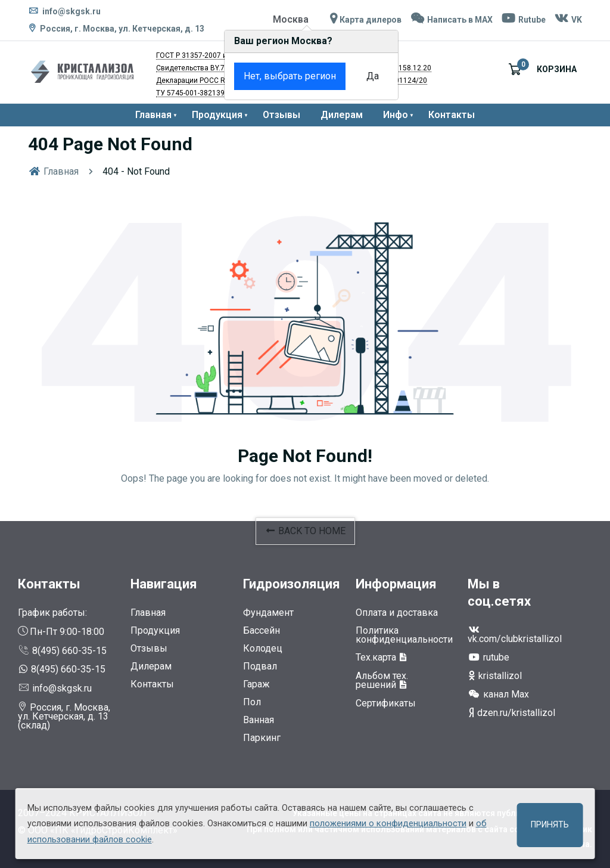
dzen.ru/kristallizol (511, 713)
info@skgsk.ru (64, 11)
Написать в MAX (451, 20)
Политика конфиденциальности (404, 635)
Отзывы (281, 115)
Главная (153, 115)
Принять (550, 825)
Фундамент (268, 613)
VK (568, 20)
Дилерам (342, 115)
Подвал (260, 666)
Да (352, 76)
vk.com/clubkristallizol (515, 635)
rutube (488, 657)
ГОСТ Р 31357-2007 (189, 55)
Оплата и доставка (397, 613)
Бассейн (262, 630)
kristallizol (495, 676)
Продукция (217, 115)
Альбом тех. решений (382, 680)
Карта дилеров (365, 20)
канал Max (498, 694)
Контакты (452, 115)
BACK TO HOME (305, 531)
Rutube (523, 20)
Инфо (396, 115)
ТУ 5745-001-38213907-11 (200, 93)
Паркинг (262, 738)
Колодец (263, 648)
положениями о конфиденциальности (388, 823)
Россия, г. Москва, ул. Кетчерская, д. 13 (122, 29)
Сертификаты (386, 703)
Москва (290, 19)
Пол (252, 702)
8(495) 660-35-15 (62, 651)
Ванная (259, 720)
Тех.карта (382, 657)
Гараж (256, 684)
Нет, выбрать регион (269, 76)
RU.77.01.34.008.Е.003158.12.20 (378, 68)
